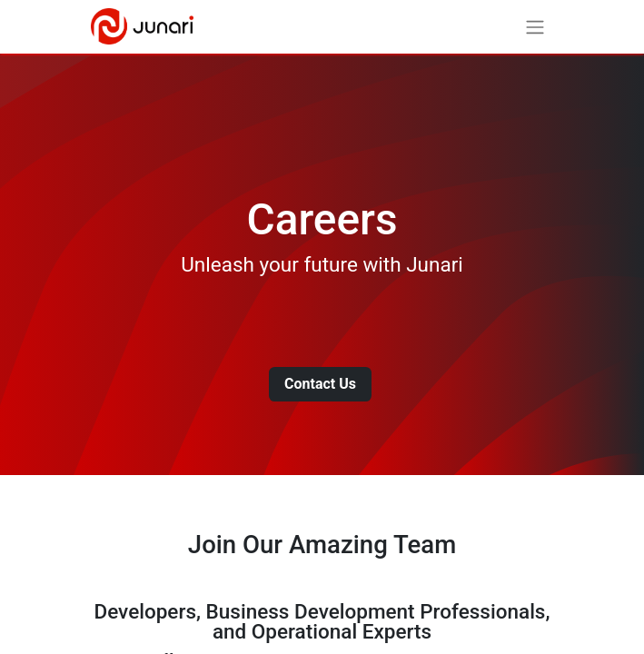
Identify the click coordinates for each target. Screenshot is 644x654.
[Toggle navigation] (535, 27)
